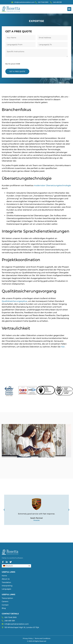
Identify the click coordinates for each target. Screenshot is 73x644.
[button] (69, 9)
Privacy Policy (28, 638)
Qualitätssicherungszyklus (14, 301)
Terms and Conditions (43, 638)
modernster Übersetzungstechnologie (52, 185)
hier (63, 347)
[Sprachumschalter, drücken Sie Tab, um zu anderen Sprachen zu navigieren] (16, 566)
